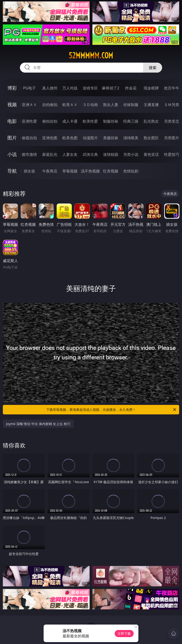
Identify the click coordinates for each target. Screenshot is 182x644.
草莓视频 (70, 171)
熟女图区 (151, 138)
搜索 (153, 68)
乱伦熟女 (151, 121)
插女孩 (29, 171)
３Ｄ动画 (90, 105)
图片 (12, 138)
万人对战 (70, 88)
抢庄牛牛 (172, 88)
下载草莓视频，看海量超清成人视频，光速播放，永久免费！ (111, 410)
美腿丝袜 (111, 138)
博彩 (12, 88)
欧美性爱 (90, 121)
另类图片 (172, 138)
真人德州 (50, 88)
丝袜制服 (131, 105)
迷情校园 (111, 154)
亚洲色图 (50, 138)
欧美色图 (70, 138)
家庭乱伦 (50, 154)
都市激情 (29, 154)
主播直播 (151, 105)
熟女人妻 (111, 105)
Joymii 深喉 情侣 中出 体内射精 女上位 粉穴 (38, 424)
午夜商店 (50, 171)
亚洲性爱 (29, 121)
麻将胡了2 (111, 88)
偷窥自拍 (29, 138)
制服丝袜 (111, 121)
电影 (12, 121)
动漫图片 (90, 138)
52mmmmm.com (91, 56)
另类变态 (172, 121)
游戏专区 (90, 88)
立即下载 (124, 633)
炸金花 (131, 88)
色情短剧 (131, 171)
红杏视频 (111, 171)
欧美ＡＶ (70, 105)
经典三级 (131, 121)
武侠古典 (90, 154)
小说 (12, 154)
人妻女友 (70, 154)
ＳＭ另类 (172, 105)
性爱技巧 (172, 154)
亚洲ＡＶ (29, 105)
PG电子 (29, 88)
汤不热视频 (90, 171)
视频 (12, 104)
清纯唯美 (131, 138)
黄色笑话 (151, 154)
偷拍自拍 (50, 121)
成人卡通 (70, 121)
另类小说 (131, 154)
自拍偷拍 (50, 105)
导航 (12, 171)
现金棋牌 (151, 88)
